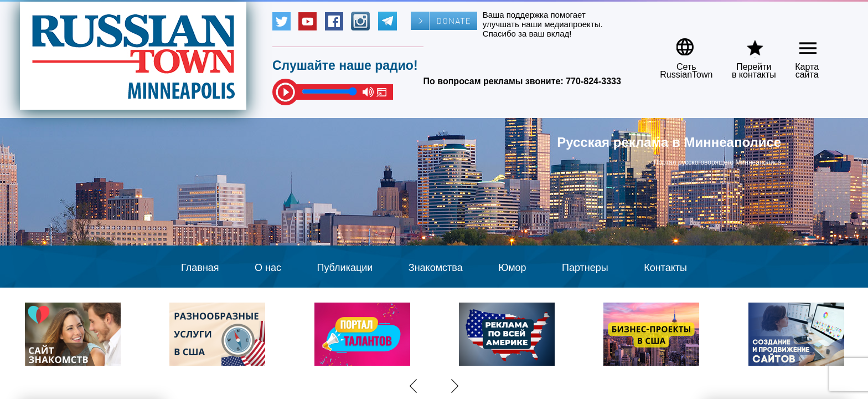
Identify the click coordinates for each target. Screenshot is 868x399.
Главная (200, 268)
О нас (268, 268)
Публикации (345, 268)
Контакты (665, 268)
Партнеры (585, 268)
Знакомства (436, 268)
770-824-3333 (593, 81)
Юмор (512, 268)
